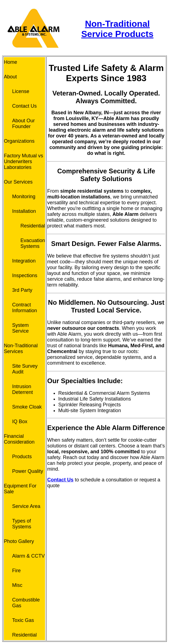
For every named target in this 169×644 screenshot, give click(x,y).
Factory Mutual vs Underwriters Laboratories (23, 161)
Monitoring (24, 197)
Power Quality (28, 471)
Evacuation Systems (33, 243)
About (10, 77)
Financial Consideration (19, 439)
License (21, 91)
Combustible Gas (26, 603)
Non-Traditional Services (21, 348)
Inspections (25, 275)
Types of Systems (22, 524)
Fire (16, 571)
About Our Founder (23, 124)
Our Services (18, 182)
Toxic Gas (23, 620)
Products (22, 457)
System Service (20, 328)
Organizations (19, 141)
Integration (24, 261)
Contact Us (24, 106)
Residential (33, 226)
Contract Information (25, 308)
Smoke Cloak (27, 407)
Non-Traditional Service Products (117, 29)
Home (10, 62)
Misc (17, 585)
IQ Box (20, 422)
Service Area (26, 506)
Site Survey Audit (25, 369)
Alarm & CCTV (28, 556)
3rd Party (22, 290)
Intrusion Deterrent (23, 389)
